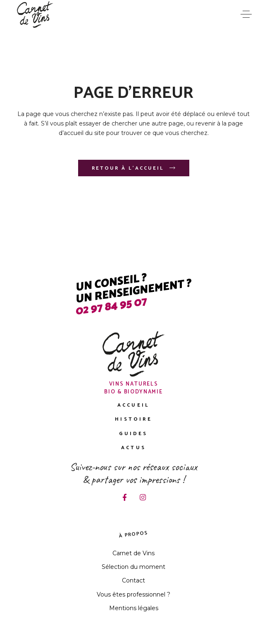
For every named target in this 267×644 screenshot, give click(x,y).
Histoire (133, 419)
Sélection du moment (133, 567)
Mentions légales (134, 608)
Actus (133, 448)
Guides (133, 434)
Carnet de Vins (133, 553)
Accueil (133, 405)
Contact (133, 580)
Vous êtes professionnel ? (133, 594)
